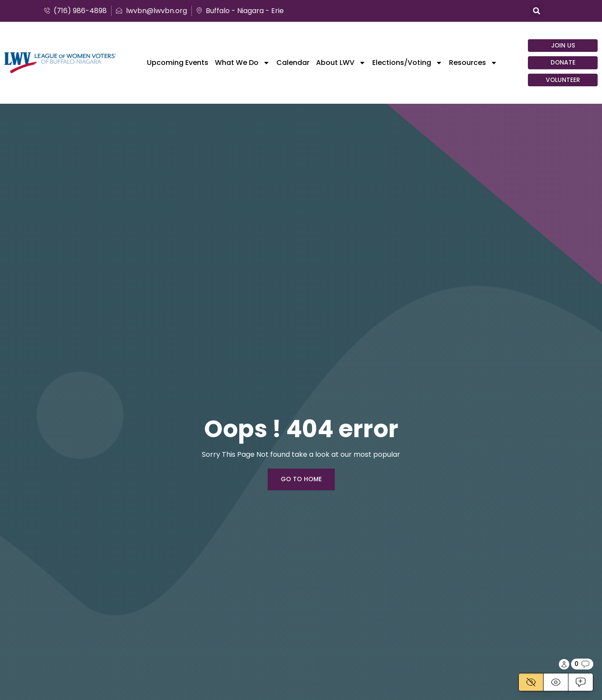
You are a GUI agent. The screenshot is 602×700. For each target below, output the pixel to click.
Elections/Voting (407, 63)
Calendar (293, 63)
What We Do (242, 63)
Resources (473, 63)
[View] (556, 682)
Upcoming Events (178, 63)
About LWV (341, 63)
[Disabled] (531, 682)
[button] (537, 11)
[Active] (580, 682)
